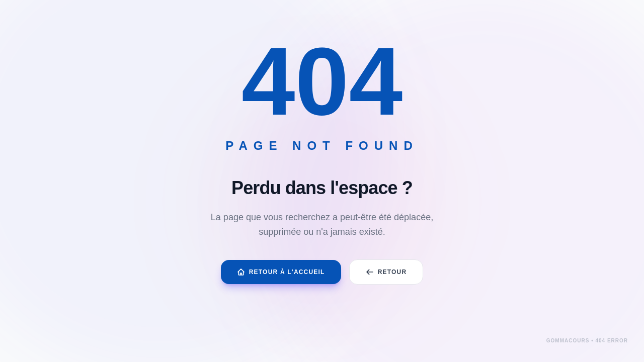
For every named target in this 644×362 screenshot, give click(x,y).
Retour (386, 272)
